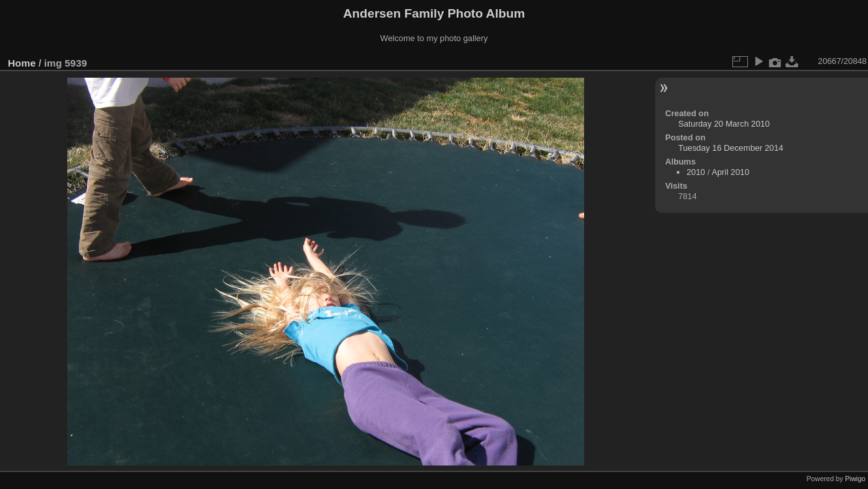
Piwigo (855, 479)
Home (22, 63)
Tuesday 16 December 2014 (731, 148)
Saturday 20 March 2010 (724, 124)
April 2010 (730, 172)
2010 (696, 172)
